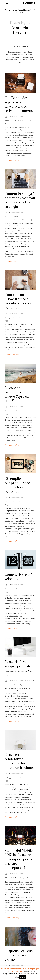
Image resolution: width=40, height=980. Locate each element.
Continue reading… (13, 160)
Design (23, 878)
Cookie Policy (29, 971)
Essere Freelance (26, 778)
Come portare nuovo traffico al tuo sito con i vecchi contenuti (20, 301)
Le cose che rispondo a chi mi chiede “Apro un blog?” (18, 394)
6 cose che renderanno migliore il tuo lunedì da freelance (20, 761)
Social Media (23, 220)
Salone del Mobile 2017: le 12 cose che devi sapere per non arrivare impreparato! (20, 859)
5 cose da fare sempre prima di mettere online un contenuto (19, 668)
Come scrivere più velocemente (19, 577)
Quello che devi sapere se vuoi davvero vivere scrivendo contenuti (20, 104)
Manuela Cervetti (17, 116)
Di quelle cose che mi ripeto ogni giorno (19, 955)
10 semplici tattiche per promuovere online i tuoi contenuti (19, 485)
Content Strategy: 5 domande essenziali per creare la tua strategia (20, 200)
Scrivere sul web (26, 121)
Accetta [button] (23, 977)
